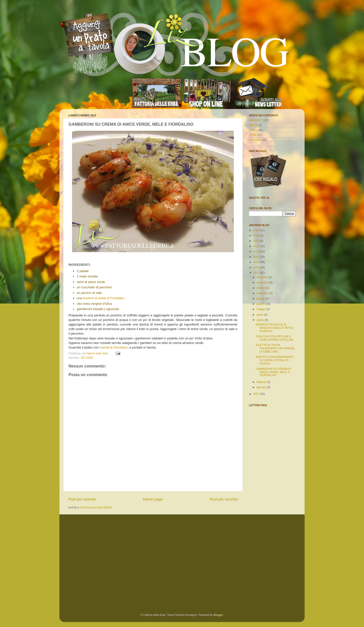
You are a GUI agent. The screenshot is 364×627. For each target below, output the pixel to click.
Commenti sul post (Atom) (96, 507)
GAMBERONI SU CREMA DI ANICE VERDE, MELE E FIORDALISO (273, 372)
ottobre (261, 288)
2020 (257, 230)
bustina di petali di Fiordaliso (104, 298)
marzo (261, 320)
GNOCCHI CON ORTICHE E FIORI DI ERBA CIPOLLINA (275, 338)
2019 (257, 235)
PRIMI (253, 135)
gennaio (262, 387)
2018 (257, 241)
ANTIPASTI (256, 120)
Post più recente (82, 499)
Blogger (218, 615)
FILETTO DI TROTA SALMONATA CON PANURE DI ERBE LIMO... (275, 348)
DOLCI (253, 130)
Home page (153, 499)
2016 (257, 251)
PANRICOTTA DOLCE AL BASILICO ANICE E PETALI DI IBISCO (275, 328)
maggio (261, 309)
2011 (257, 394)
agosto (261, 298)
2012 (257, 273)
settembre (263, 293)
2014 (257, 262)
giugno (261, 304)
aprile (260, 315)
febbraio (262, 382)
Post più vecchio (224, 499)
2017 (257, 246)
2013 (257, 267)
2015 (257, 257)
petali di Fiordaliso (114, 347)
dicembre (263, 277)
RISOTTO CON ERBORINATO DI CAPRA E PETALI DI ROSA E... (275, 360)
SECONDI (87, 358)
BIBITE (253, 125)
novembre (263, 283)
